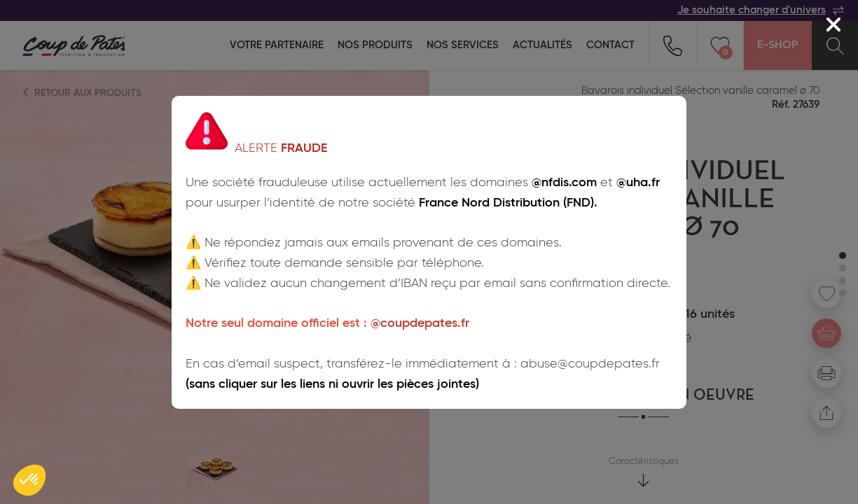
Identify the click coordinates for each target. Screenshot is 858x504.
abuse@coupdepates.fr (590, 364)
